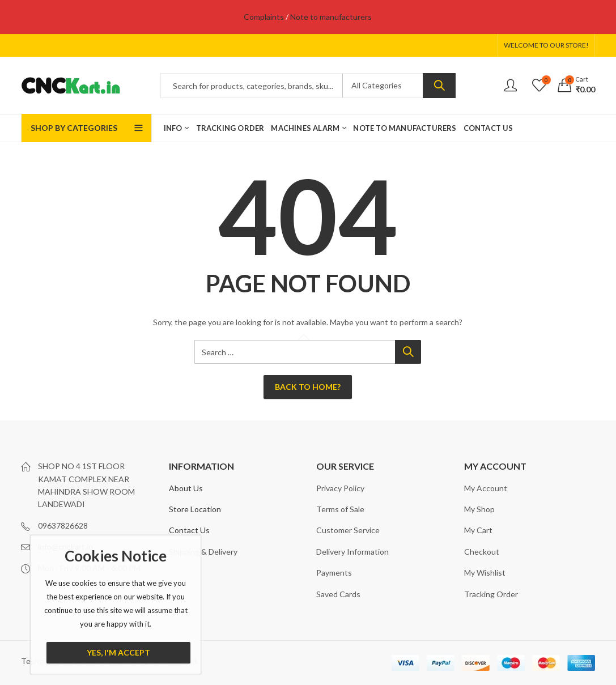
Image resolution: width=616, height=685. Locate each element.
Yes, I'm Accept (118, 652)
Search (439, 86)
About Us (186, 488)
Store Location (195, 509)
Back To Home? (308, 387)
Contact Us (189, 530)
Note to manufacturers (331, 17)
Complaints (264, 17)
